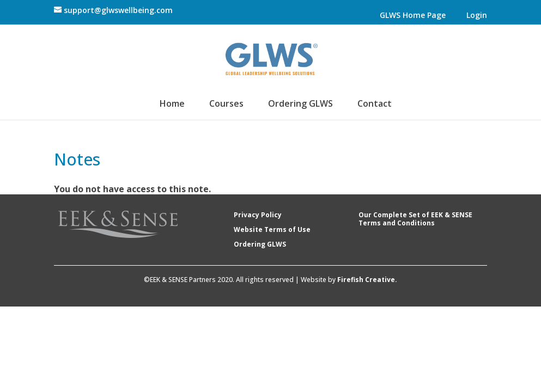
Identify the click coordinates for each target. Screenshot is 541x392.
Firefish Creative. (367, 280)
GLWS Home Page (413, 16)
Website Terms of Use (272, 229)
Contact (375, 105)
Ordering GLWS (301, 105)
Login (477, 16)
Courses (227, 105)
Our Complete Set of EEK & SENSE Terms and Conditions (415, 219)
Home (172, 105)
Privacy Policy (258, 215)
